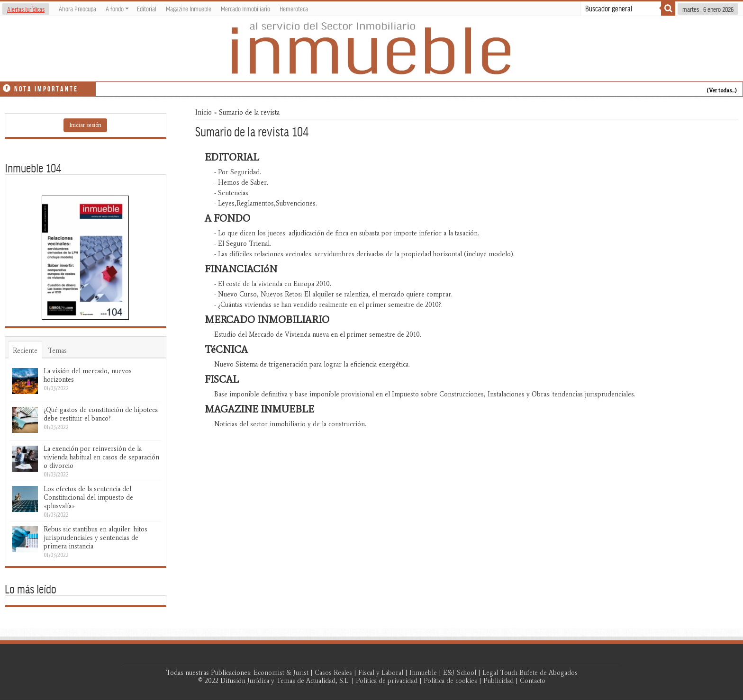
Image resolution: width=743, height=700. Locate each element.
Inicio (204, 112)
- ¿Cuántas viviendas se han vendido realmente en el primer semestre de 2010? (328, 305)
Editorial (147, 9)
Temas (57, 351)
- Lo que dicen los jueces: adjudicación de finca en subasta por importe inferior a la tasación (346, 233)
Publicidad (498, 681)
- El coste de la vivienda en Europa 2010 (272, 284)
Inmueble (423, 673)
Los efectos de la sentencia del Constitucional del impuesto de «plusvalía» (88, 498)
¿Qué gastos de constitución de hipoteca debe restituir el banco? (101, 414)
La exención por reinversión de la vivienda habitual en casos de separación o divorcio (101, 457)
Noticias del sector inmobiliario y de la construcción (290, 424)
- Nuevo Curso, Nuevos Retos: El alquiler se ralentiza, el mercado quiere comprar (333, 294)
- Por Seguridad (237, 172)
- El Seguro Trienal (242, 244)
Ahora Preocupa (77, 9)
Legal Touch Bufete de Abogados (530, 673)
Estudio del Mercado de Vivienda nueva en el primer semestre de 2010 (317, 335)
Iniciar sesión (85, 125)
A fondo (117, 9)
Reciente (25, 351)
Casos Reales (333, 673)
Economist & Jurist (281, 673)
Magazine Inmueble (189, 9)
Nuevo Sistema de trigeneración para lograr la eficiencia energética (311, 364)
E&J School (460, 673)
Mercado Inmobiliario (245, 9)
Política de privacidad (387, 681)
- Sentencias (231, 193)
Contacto (533, 681)
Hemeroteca (294, 9)
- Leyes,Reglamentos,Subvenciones (265, 203)
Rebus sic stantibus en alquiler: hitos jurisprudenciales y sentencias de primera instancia (95, 538)
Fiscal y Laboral (381, 673)
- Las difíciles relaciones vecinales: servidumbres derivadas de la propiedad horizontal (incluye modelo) (364, 254)
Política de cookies (450, 681)
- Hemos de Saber (240, 183)
